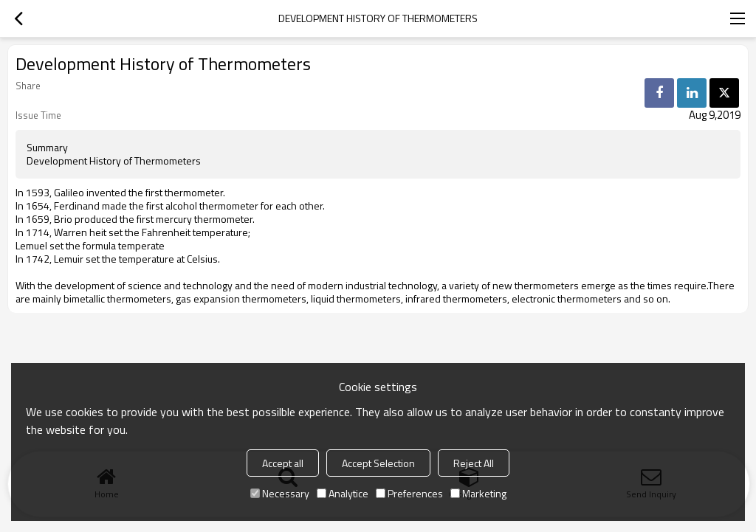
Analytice (343, 493)
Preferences (409, 493)
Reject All (474, 463)
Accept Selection (378, 463)
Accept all (283, 463)
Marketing (478, 493)
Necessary (280, 493)
